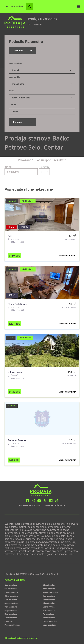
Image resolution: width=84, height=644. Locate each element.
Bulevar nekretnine (50, 592)
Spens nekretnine (11, 603)
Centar (15, 111)
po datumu (13, 172)
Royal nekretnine (11, 592)
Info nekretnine (49, 589)
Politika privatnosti (31, 505)
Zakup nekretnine (50, 621)
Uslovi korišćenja (55, 505)
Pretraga (23, 122)
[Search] (30, 6)
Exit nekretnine (49, 607)
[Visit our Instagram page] (33, 501)
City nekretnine (49, 585)
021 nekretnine (11, 589)
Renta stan (9, 621)
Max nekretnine (49, 611)
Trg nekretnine (48, 614)
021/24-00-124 (35, 24)
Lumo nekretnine (49, 625)
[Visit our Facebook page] (27, 501)
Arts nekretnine (11, 618)
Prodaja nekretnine (12, 625)
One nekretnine (49, 618)
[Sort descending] (47, 172)
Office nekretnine (11, 596)
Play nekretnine (11, 611)
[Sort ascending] (42, 172)
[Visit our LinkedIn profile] (51, 501)
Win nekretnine (49, 603)
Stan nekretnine (11, 607)
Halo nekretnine (49, 596)
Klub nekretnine (11, 600)
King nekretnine (11, 614)
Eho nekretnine (49, 600)
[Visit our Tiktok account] (57, 501)
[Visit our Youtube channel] (39, 501)
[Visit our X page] (45, 501)
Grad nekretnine (11, 585)
